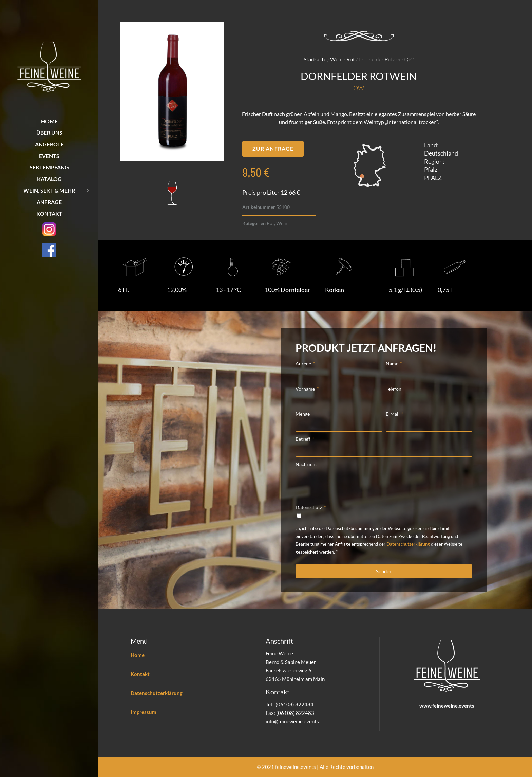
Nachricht (306, 464)
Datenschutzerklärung (408, 544)
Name (393, 364)
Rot (351, 59)
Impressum (144, 712)
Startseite (315, 59)
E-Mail (393, 414)
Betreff (303, 439)
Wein (336, 59)
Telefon (394, 389)
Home (138, 655)
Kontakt (140, 674)
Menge (303, 414)
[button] (273, 149)
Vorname (306, 389)
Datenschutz (309, 507)
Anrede (304, 364)
